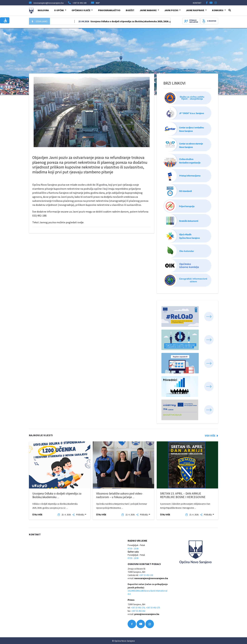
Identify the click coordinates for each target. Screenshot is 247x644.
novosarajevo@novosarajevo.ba (151, 578)
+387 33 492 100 (80, 3)
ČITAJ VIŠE (37, 515)
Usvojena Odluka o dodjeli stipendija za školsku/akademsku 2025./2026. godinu (140, 21)
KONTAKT (197, 3)
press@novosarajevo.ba (147, 614)
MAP (98, 3)
